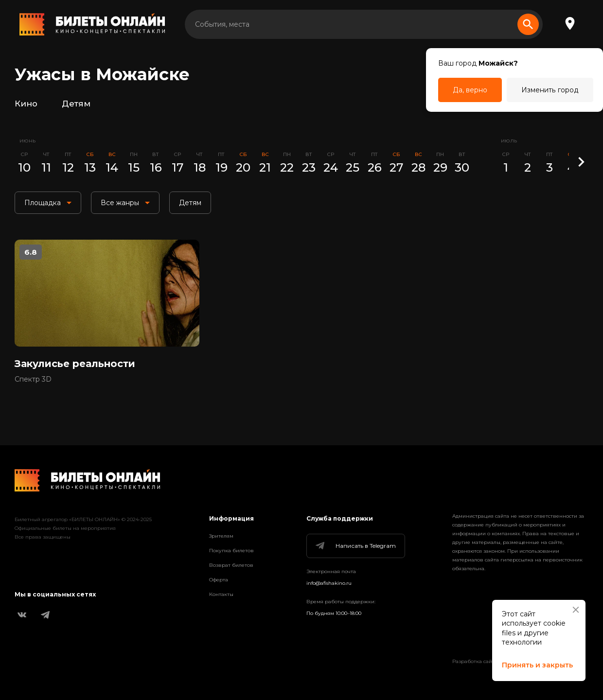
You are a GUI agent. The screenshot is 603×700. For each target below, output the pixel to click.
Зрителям (221, 536)
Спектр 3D (33, 380)
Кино (26, 104)
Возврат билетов (231, 565)
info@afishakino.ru (329, 583)
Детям (76, 104)
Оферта (219, 580)
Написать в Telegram (355, 546)
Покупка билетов (231, 551)
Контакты (221, 594)
